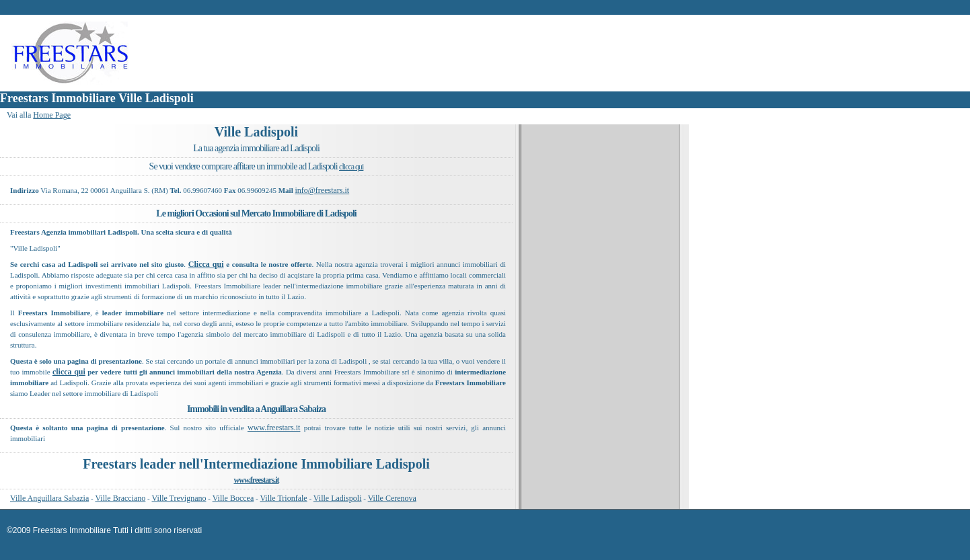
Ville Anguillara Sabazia (49, 498)
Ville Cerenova (392, 498)
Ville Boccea (233, 498)
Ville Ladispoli (338, 498)
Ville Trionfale (283, 498)
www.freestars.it (274, 428)
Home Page (52, 115)
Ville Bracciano (120, 498)
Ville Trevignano (179, 498)
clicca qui (351, 167)
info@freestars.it (322, 190)
